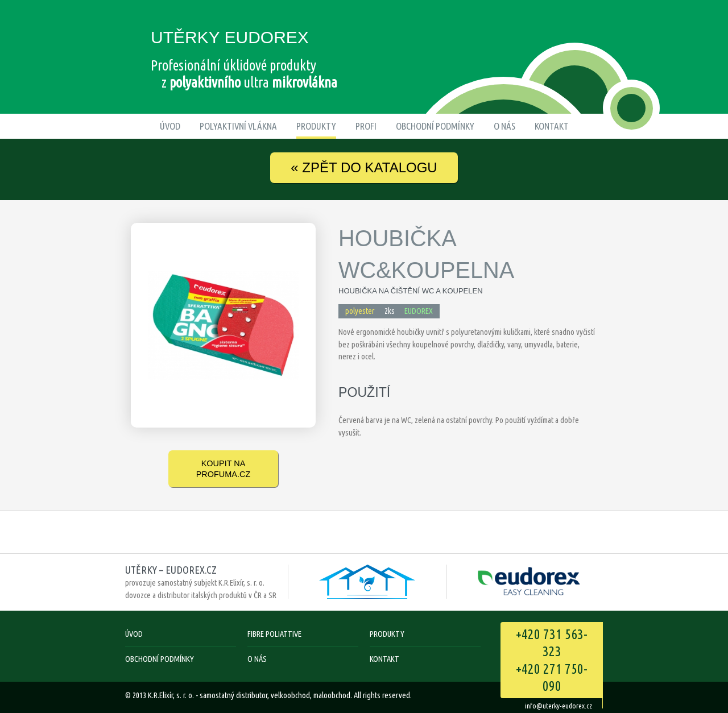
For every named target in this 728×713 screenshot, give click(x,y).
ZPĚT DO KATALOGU (364, 167)
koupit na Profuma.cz (224, 469)
